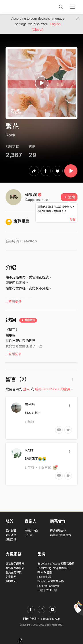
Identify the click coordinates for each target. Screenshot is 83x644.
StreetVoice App (50, 619)
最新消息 (11, 535)
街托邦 (29, 535)
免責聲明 (11, 577)
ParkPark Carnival (48, 586)
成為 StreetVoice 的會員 (53, 389)
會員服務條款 (14, 572)
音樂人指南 (31, 531)
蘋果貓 (33, 195)
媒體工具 (11, 540)
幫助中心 (11, 581)
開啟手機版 (30, 619)
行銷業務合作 (58, 531)
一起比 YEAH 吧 (47, 590)
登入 (26, 389)
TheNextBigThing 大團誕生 (53, 568)
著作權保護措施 (15, 568)
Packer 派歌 (45, 577)
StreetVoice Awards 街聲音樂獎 (56, 564)
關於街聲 (11, 531)
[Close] (78, 19)
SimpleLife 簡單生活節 (51, 581)
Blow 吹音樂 (45, 572)
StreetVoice (24, 7)
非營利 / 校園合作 (60, 535)
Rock (10, 135)
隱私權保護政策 (15, 564)
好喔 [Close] (73, 219)
